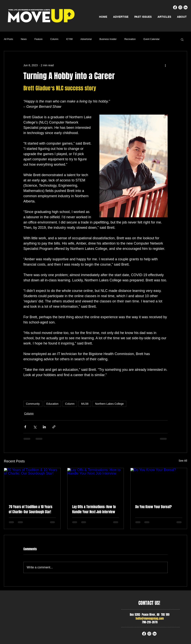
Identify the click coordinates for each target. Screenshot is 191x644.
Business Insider (108, 39)
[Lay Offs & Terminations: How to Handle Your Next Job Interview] (96, 484)
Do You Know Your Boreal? (153, 507)
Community (33, 404)
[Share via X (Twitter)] (35, 427)
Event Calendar (152, 39)
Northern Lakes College (109, 404)
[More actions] (165, 65)
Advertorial (86, 39)
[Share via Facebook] (25, 427)
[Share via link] (54, 427)
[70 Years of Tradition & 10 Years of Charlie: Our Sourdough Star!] (32, 484)
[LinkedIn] (186, 7)
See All (183, 461)
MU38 (85, 404)
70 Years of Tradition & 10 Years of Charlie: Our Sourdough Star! (31, 509)
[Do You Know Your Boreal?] (159, 484)
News (24, 39)
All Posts (8, 39)
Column (54, 39)
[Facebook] (175, 7)
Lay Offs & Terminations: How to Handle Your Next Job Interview (94, 509)
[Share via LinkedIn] (44, 427)
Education (52, 404)
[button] (182, 39)
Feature (38, 39)
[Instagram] (180, 7)
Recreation (130, 39)
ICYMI (69, 39)
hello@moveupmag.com (150, 618)
